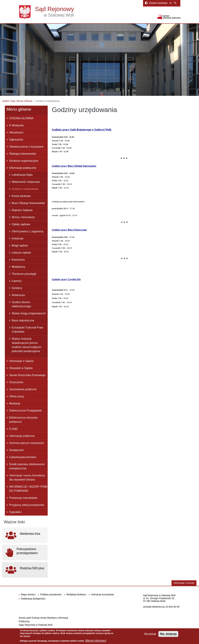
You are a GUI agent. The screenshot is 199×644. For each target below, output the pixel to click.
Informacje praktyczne (23, 168)
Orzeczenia (16, 382)
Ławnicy (17, 281)
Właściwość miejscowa (26, 182)
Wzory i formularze (23, 217)
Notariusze (18, 295)
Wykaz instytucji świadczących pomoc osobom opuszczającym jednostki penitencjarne (27, 345)
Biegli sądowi (20, 246)
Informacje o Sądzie (21, 361)
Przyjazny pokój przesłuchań (27, 505)
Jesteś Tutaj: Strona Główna (17, 101)
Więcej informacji (96, 641)
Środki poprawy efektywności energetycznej (27, 466)
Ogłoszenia (16, 140)
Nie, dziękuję (168, 634)
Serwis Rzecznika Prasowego (27, 375)
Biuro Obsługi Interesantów (28, 203)
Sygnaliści (15, 512)
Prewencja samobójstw (23, 498)
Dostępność (16, 450)
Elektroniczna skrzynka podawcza (23, 420)
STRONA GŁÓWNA (21, 118)
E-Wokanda (16, 125)
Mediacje (15, 403)
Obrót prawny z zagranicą (27, 231)
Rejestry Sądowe (22, 210)
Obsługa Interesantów (23, 154)
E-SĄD (13, 429)
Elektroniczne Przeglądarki (25, 411)
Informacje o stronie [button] (184, 583)
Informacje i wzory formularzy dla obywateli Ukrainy (27, 478)
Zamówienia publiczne (23, 389)
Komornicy (18, 260)
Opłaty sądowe (21, 224)
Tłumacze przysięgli (24, 274)
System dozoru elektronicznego (21, 304)
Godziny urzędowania (25, 189)
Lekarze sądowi (21, 253)
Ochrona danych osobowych (27, 443)
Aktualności (16, 132)
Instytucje (18, 238)
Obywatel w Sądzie (21, 368)
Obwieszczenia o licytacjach (26, 147)
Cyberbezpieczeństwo (23, 457)
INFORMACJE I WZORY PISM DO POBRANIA (28, 489)
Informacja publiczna (22, 436)
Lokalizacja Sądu (22, 175)
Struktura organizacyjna (24, 161)
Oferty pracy (17, 396)
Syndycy (17, 288)
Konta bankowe (21, 196)
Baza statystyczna (23, 320)
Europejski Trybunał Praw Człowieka (27, 330)
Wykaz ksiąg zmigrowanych (29, 313)
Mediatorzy (18, 267)
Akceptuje (150, 634)
